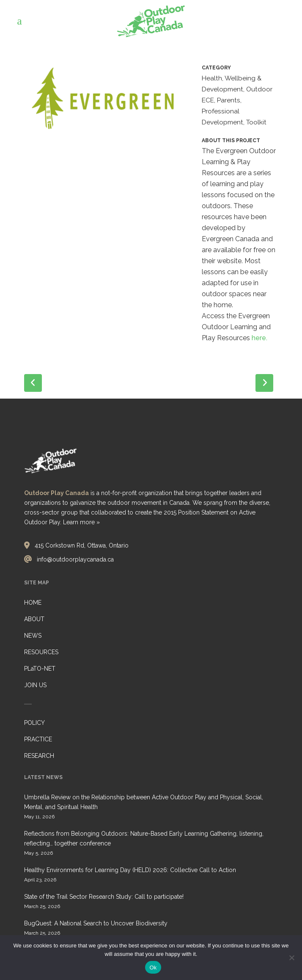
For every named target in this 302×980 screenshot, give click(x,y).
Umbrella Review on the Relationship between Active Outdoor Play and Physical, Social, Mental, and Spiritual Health (144, 802)
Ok (153, 968)
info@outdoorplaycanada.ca (75, 559)
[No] (291, 958)
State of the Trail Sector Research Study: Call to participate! (104, 897)
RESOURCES (41, 652)
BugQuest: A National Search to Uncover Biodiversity (96, 923)
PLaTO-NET (40, 669)
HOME (33, 603)
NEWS (33, 636)
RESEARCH (39, 756)
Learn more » (81, 522)
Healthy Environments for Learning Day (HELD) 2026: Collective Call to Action (130, 870)
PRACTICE (38, 739)
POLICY (34, 723)
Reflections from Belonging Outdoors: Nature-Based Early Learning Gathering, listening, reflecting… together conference (144, 838)
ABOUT (34, 619)
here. (259, 338)
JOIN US (35, 685)
